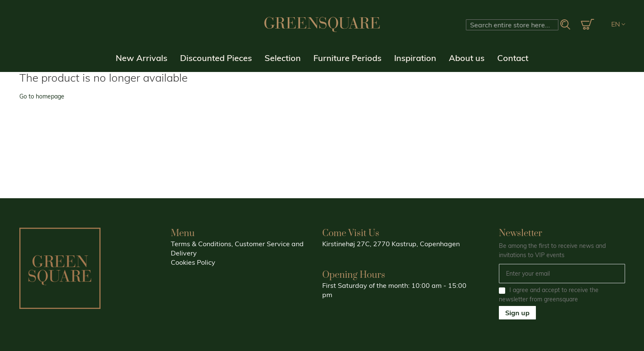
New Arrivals (142, 58)
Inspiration (415, 58)
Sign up (517, 313)
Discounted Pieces (216, 58)
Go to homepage (42, 96)
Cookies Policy (193, 262)
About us (467, 58)
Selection (283, 58)
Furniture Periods (347, 58)
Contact (513, 58)
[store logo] (322, 24)
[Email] (562, 274)
